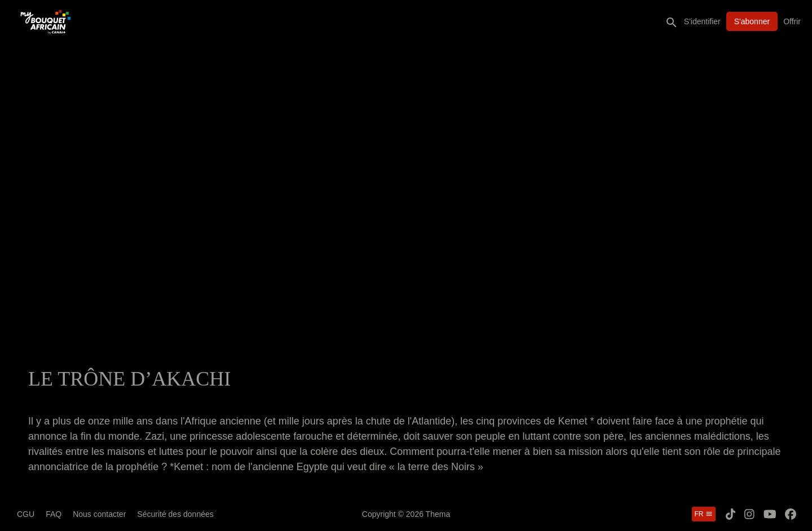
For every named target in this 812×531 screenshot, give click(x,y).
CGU (26, 514)
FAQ (54, 514)
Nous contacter (99, 514)
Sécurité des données (175, 514)
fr (704, 514)
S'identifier (702, 21)
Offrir (792, 21)
